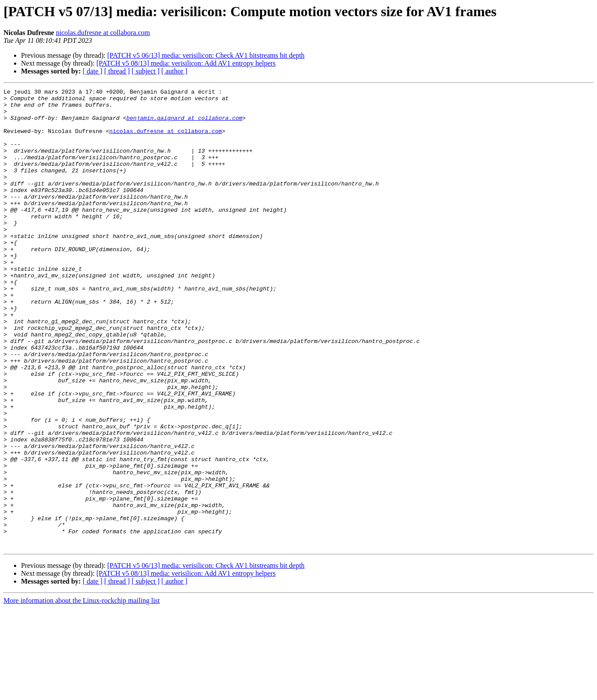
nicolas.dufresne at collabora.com (103, 33)
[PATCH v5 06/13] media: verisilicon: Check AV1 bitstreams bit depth (206, 55)
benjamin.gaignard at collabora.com (184, 124)
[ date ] (93, 71)
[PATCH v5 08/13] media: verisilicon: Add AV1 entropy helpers (186, 63)
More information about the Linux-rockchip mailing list (82, 692)
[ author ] (175, 71)
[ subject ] (146, 71)
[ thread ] (117, 71)
